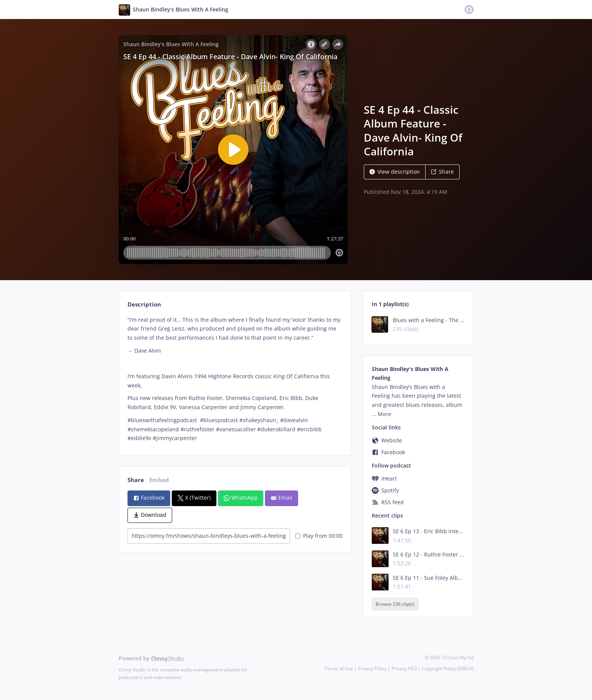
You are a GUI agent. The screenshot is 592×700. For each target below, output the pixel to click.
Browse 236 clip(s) (395, 604)
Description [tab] (144, 304)
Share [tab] (136, 480)
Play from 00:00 (319, 536)
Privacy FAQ (404, 669)
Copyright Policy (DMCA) (448, 669)
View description (395, 172)
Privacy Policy (372, 669)
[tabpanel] (235, 379)
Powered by (151, 658)
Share (442, 172)
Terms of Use (339, 669)
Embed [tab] (159, 480)
